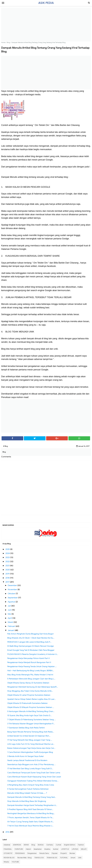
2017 (8, 582)
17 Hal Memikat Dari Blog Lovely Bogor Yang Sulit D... (30, 769)
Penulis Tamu (44, 853)
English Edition (70, 845)
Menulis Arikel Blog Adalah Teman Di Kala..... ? (27, 793)
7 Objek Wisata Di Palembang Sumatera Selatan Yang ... (32, 720)
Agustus (12, 602)
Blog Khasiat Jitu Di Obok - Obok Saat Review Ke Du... (31, 638)
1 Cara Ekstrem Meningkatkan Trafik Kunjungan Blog (30, 752)
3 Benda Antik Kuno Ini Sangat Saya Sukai (25, 756)
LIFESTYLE (65, 849)
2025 (8, 549)
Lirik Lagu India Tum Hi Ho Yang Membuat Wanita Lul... (31, 744)
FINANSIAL (8, 849)
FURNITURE (19, 849)
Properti (64, 853)
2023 (8, 557)
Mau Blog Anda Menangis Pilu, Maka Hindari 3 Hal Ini (30, 675)
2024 (8, 553)
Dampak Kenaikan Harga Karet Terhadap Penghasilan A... (32, 805)
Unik (80, 858)
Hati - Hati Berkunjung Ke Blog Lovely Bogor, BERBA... (31, 671)
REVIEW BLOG (9, 858)
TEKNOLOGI (39, 858)
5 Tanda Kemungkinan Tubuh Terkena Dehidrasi (28, 789)
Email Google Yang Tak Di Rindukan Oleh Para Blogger (31, 650)
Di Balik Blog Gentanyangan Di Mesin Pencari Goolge (30, 646)
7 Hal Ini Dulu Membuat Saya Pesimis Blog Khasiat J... (30, 826)
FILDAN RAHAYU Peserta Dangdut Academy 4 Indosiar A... (33, 654)
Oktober (12, 594)
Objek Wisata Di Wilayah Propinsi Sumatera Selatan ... (31, 707)
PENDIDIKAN (20, 853)
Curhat (59, 845)
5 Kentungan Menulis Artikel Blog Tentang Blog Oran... (31, 711)
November (13, 590)
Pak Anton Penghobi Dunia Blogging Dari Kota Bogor (30, 634)
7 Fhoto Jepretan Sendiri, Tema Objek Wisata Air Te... (30, 818)
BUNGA (41, 845)
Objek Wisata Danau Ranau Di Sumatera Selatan (28, 683)
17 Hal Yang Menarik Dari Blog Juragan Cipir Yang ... (30, 740)
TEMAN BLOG (52, 858)
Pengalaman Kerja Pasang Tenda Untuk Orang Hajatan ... (32, 666)
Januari (11, 630)
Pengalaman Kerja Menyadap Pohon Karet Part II (28, 658)
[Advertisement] (46, 25)
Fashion (81, 845)
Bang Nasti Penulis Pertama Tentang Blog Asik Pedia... (31, 732)
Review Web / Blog (25, 858)
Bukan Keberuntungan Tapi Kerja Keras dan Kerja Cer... (31, 748)
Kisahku (47, 849)
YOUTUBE (15, 862)
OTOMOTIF (8, 853)
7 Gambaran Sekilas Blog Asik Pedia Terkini (26, 728)
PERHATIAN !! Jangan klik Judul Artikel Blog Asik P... (29, 642)
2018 (8, 578)
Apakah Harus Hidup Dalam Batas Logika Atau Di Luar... (32, 699)
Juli (9, 606)
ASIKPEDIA (17, 845)
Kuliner (56, 849)
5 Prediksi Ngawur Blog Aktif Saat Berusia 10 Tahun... (30, 809)
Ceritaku (50, 845)
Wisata (6, 862)
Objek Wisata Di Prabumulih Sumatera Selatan (27, 703)
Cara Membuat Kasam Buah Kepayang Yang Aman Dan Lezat (34, 777)
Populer (55, 853)
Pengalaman (32, 853)
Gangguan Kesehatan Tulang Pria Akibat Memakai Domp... (33, 781)
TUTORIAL (64, 858)
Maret (11, 622)
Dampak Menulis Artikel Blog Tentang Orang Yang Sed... (32, 797)
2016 (8, 832)
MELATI (84, 849)
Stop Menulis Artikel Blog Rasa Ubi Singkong (27, 801)
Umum (73, 858)
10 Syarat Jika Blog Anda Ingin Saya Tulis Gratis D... (29, 715)
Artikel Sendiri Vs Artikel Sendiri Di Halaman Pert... (29, 736)
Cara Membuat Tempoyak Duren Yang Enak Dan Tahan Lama (34, 773)
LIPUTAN (75, 849)
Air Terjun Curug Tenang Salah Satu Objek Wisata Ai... (31, 822)
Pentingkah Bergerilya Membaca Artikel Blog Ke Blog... (31, 813)
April (10, 618)
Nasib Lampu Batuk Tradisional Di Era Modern (27, 760)
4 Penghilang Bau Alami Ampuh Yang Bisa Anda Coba (31, 785)
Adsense (7, 845)
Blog (33, 845)
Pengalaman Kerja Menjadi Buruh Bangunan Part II (29, 662)
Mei (10, 614)
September (13, 598)
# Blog (5, 446)
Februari (12, 626)
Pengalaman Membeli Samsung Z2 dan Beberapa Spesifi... (33, 687)
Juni (10, 610)
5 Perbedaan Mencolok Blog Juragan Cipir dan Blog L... (31, 679)
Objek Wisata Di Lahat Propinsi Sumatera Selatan (29, 695)
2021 (8, 566)
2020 (8, 570)
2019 (8, 574)
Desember (13, 585)
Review (72, 853)
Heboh (28, 849)
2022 (8, 562)
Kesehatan (38, 849)
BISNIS (26, 845)
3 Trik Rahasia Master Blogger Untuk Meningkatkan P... (31, 724)
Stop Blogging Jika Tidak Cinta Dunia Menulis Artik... (30, 691)
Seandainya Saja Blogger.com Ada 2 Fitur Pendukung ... (31, 764)
